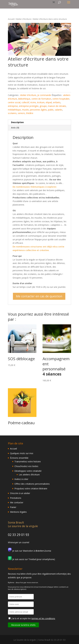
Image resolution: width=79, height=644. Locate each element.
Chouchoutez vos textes (26, 466)
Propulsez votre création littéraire (31, 489)
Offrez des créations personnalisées (32, 484)
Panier (13, 507)
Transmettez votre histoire (28, 461)
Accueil (11, 19)
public (51, 110)
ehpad (49, 102)
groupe (43, 106)
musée (25, 110)
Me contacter (17, 502)
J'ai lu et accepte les (33, 618)
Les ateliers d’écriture (29, 475)
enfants (57, 102)
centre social (14, 102)
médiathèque (14, 110)
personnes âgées (38, 110)
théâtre (30, 113)
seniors (21, 113)
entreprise (13, 106)
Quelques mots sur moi (22, 453)
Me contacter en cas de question (39, 296)
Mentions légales (18, 512)
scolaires (12, 113)
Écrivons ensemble (19, 458)
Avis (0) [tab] (15, 128)
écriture (41, 102)
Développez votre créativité (28, 471)
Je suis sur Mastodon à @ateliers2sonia (29, 551)
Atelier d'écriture (24, 19)
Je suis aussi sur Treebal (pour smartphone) (31, 559)
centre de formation (41, 99)
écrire (33, 102)
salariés (59, 110)
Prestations (16, 498)
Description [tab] (17, 122)
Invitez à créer (21, 479)
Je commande (44, 95)
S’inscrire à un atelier (20, 493)
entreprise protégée (29, 106)
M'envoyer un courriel (19, 542)
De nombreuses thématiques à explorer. (35, 187)
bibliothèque (24, 99)
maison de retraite (57, 106)
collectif (25, 102)
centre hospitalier (61, 99)
